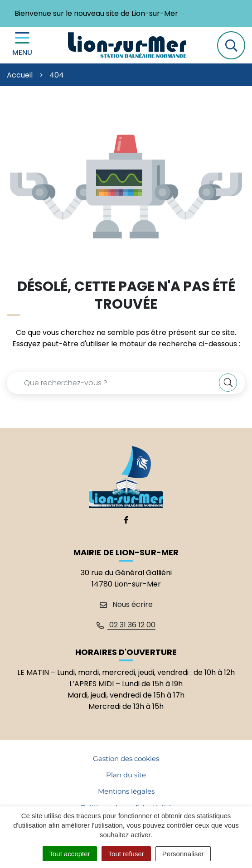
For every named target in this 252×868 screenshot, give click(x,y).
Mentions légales (126, 791)
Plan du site (126, 775)
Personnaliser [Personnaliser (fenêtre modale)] (183, 854)
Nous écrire (126, 604)
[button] (231, 45)
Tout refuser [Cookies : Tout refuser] (126, 854)
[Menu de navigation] (22, 45)
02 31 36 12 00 (126, 625)
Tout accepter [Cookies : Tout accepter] (70, 854)
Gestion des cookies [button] (126, 759)
